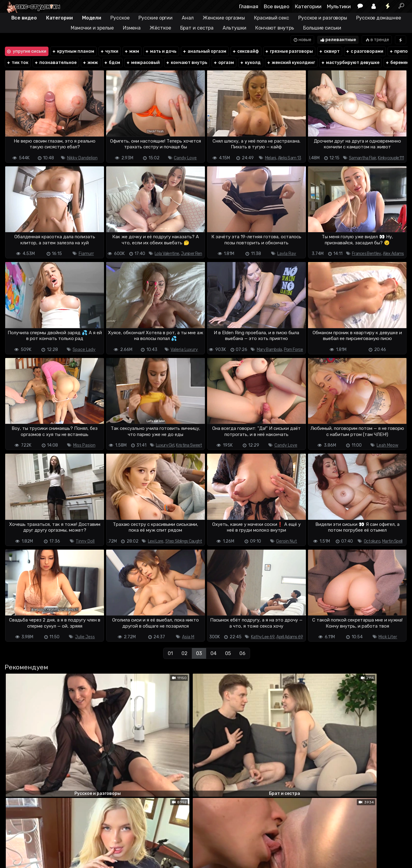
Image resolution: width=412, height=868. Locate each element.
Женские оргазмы (224, 18)
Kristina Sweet (189, 445)
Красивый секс (272, 18)
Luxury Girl (165, 445)
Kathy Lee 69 (263, 637)
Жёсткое (160, 28)
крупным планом (73, 51)
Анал (188, 18)
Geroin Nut (287, 541)
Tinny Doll (85, 541)
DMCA (14, 846)
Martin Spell (392, 541)
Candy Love (185, 158)
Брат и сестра (197, 28)
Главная (249, 6)
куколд (251, 63)
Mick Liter (388, 637)
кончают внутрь (187, 63)
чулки (109, 51)
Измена (132, 28)
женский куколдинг (291, 63)
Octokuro (372, 541)
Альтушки (234, 28)
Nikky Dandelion (82, 158)
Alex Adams (393, 254)
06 (242, 653)
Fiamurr (86, 254)
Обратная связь (68, 846)
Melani (270, 158)
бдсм (112, 63)
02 (185, 653)
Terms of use (36, 846)
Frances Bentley (367, 254)
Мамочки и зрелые (92, 28)
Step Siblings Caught (184, 541)
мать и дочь (161, 51)
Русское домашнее (378, 18)
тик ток (18, 63)
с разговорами (364, 51)
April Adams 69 (290, 637)
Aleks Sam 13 (290, 158)
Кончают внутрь (275, 28)
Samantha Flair (362, 158)
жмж (90, 63)
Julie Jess (85, 637)
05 (228, 653)
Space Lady (84, 350)
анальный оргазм (204, 51)
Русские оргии (156, 18)
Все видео (277, 6)
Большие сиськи (322, 28)
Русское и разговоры (323, 18)
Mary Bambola (269, 350)
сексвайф (245, 51)
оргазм (224, 63)
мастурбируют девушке (350, 63)
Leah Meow (387, 445)
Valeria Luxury (184, 350)
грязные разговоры (289, 51)
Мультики (339, 6)
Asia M (188, 637)
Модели (92, 18)
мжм (132, 51)
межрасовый (143, 63)
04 (213, 653)
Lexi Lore (156, 541)
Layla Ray (287, 254)
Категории (308, 6)
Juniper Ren (191, 254)
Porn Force (294, 350)
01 (170, 653)
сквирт (329, 51)
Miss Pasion (84, 445)
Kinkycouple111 (391, 158)
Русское (120, 18)
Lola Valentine (167, 254)
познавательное (56, 63)
